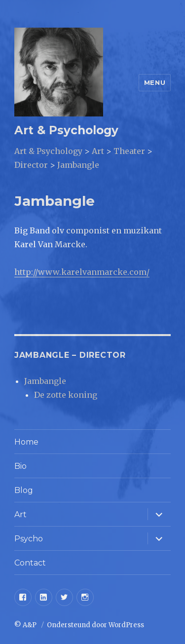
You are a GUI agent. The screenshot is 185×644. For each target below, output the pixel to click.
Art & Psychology (66, 130)
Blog (24, 490)
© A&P (26, 625)
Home (26, 442)
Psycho (29, 539)
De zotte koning (66, 395)
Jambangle (45, 381)
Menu (155, 82)
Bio (20, 466)
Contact (30, 563)
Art (20, 514)
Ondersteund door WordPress (95, 625)
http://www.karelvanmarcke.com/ (82, 272)
